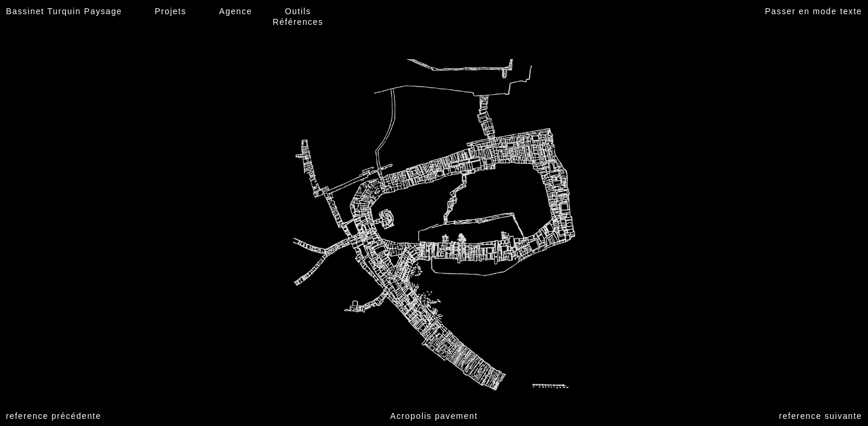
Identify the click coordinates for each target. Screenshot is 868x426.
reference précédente (54, 416)
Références (298, 22)
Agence (235, 11)
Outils (298, 11)
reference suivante (821, 416)
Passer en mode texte (814, 11)
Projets (171, 11)
